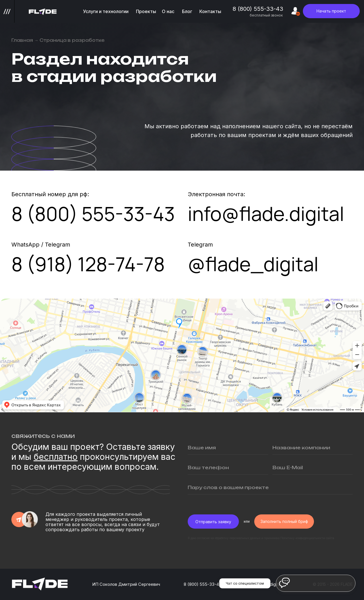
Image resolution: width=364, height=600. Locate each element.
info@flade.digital (266, 214)
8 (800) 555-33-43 (258, 9)
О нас (168, 11)
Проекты (146, 11)
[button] (331, 11)
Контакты (210, 11)
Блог (187, 11)
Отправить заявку (213, 522)
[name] (228, 448)
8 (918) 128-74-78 (88, 264)
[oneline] (313, 448)
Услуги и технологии (106, 11)
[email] (313, 467)
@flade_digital (253, 264)
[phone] (228, 467)
